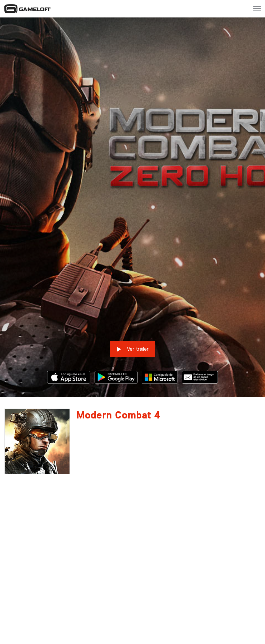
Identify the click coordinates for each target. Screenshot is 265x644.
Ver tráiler (133, 314)
